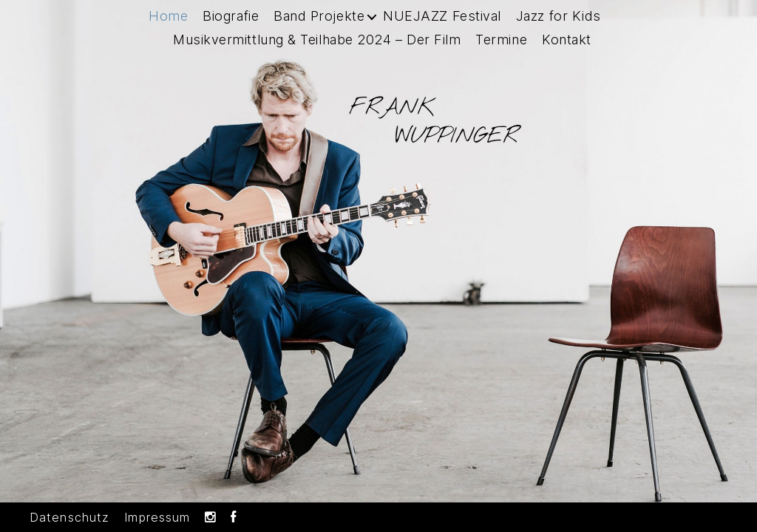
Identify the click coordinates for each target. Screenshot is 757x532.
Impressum (157, 517)
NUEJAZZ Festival (442, 32)
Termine (501, 56)
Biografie (231, 32)
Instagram (210, 518)
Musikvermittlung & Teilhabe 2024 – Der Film (317, 56)
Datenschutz (69, 517)
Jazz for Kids (559, 32)
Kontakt (567, 56)
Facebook (233, 518)
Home (168, 32)
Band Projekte (319, 32)
